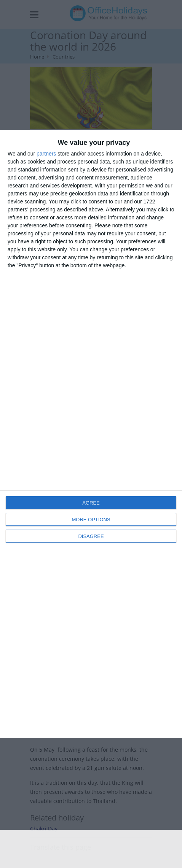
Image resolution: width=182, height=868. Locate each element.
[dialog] (91, 434)
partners (46, 154)
